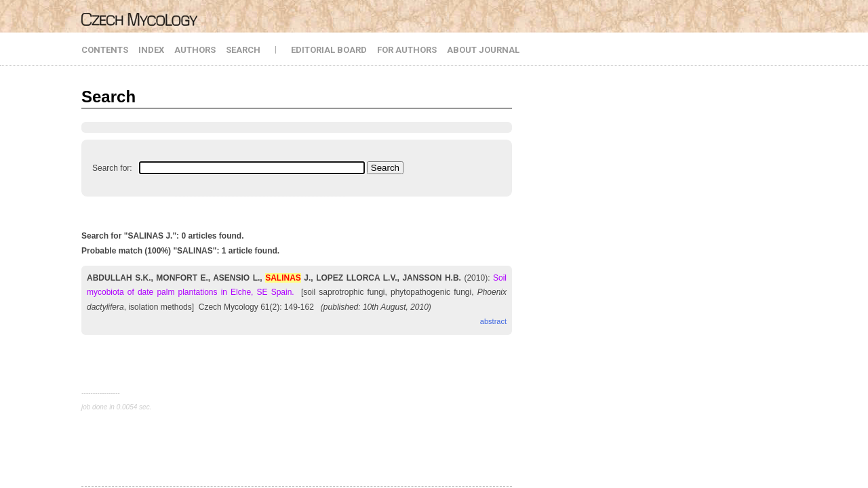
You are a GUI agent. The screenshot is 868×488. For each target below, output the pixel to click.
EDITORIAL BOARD (329, 50)
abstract (493, 321)
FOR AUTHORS (407, 50)
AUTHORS (195, 50)
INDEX (151, 50)
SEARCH (243, 50)
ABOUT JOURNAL (483, 50)
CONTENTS (105, 50)
